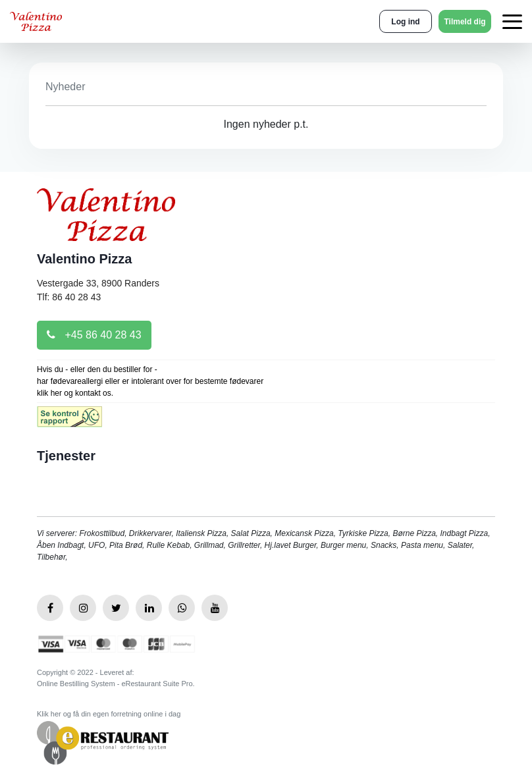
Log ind (405, 22)
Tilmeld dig (465, 22)
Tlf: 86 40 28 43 (69, 297)
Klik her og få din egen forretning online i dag (109, 714)
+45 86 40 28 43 (94, 335)
